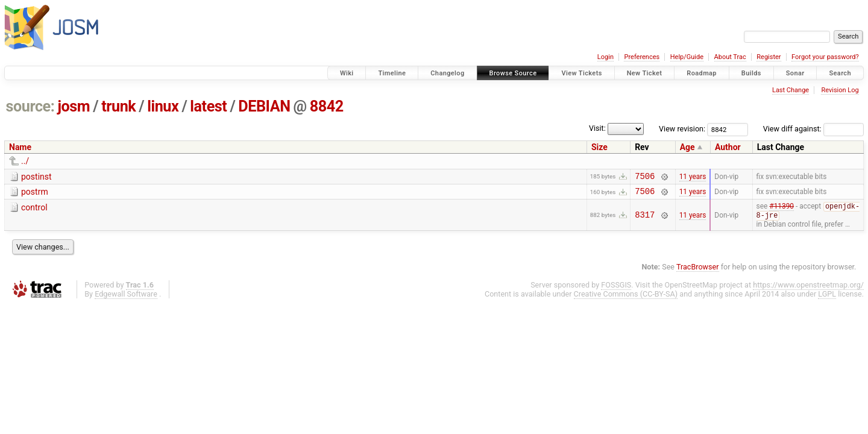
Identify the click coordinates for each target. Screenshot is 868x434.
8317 (645, 219)
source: (30, 106)
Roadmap (702, 73)
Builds (751, 73)
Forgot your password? (825, 57)
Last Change (791, 90)
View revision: (682, 129)
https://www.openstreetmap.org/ (808, 290)
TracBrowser (698, 272)
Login (605, 57)
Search (840, 73)
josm (74, 106)
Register (769, 57)
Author (728, 147)
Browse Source (513, 73)
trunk (118, 106)
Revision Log (840, 90)
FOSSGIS (616, 290)
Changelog (447, 73)
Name (20, 147)
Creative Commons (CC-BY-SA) (626, 299)
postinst (36, 177)
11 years (693, 177)
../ (25, 161)
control (34, 211)
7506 (645, 178)
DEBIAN (264, 106)
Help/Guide (687, 57)
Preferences (642, 57)
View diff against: (813, 129)
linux (163, 106)
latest (208, 106)
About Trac (730, 57)
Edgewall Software (126, 299)
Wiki (347, 73)
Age (687, 147)
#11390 (782, 211)
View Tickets (581, 73)
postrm (35, 193)
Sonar (795, 73)
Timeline (392, 73)
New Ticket (645, 73)
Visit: (597, 128)
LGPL (827, 299)
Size (599, 147)
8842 (327, 106)
